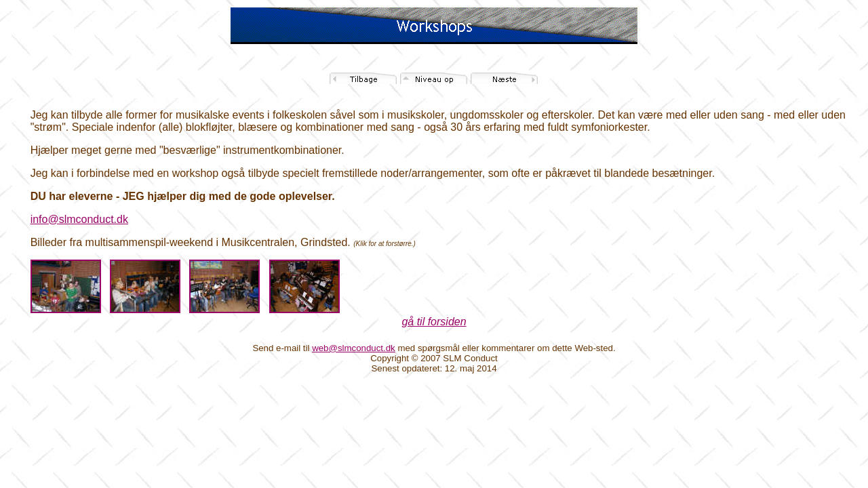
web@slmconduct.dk (354, 348)
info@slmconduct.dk (79, 219)
